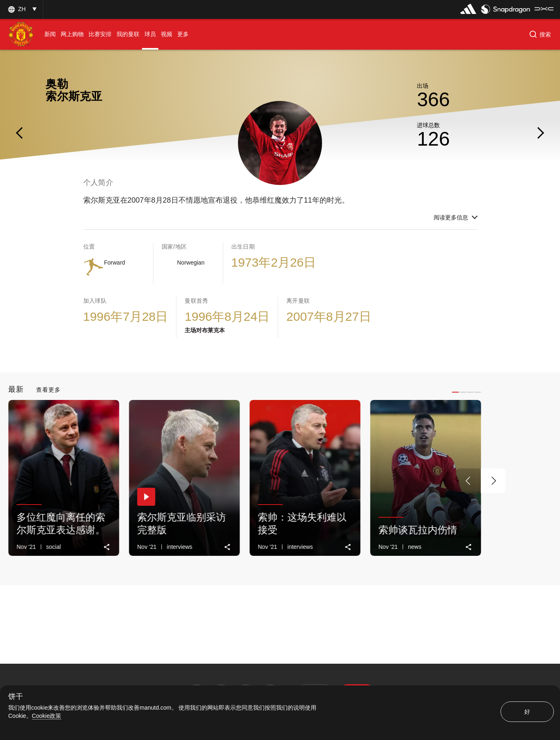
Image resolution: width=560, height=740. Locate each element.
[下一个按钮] (493, 481)
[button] (21, 9)
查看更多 (48, 390)
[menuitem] (50, 34)
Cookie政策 (47, 716)
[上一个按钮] (469, 481)
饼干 (16, 697)
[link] (107, 547)
